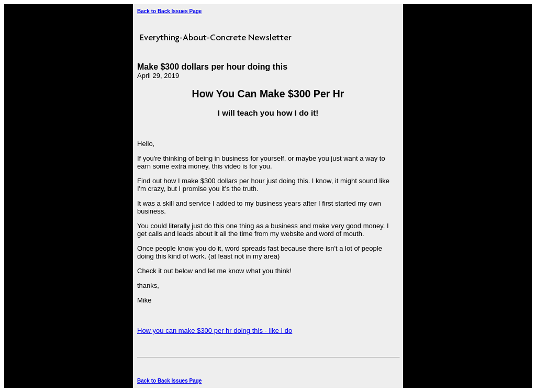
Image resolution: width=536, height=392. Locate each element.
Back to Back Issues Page (169, 11)
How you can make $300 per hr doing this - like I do (215, 331)
